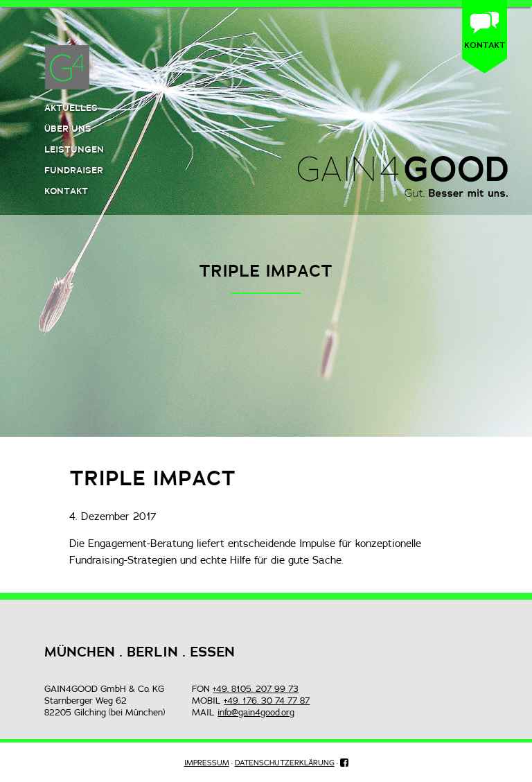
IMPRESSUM (207, 763)
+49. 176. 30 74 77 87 (267, 700)
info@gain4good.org (256, 712)
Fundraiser (74, 170)
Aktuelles (71, 107)
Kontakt (66, 191)
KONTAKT (485, 45)
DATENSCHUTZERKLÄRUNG (285, 763)
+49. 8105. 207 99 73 (256, 688)
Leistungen (74, 149)
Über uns (68, 128)
